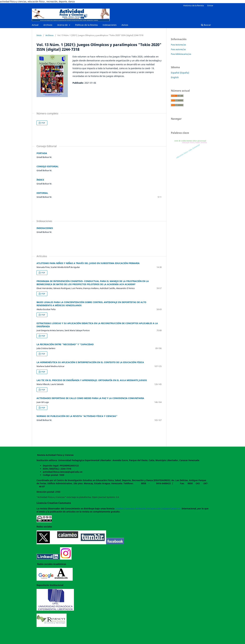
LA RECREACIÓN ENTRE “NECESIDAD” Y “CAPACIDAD (65, 344)
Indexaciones (110, 25)
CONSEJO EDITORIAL (48, 166)
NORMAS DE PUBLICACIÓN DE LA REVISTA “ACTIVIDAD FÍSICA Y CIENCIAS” (77, 416)
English (175, 77)
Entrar (210, 5)
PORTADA (42, 153)
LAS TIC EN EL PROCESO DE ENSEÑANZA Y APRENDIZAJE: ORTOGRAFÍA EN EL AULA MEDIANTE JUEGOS (92, 380)
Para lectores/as (178, 45)
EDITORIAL (42, 193)
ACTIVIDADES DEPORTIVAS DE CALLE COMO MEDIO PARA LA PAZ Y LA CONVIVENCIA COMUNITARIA (90, 398)
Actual (35, 25)
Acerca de (63, 25)
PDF (43, 123)
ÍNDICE (40, 180)
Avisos (125, 25)
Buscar (206, 25)
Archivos (48, 25)
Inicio (39, 35)
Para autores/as (178, 49)
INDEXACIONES (45, 228)
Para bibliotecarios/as (181, 54)
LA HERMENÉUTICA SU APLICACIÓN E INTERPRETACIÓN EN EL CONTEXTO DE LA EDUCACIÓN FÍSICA (90, 362)
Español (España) (180, 73)
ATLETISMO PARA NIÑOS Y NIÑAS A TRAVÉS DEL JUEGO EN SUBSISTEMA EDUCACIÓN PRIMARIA (88, 263)
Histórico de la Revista (194, 5)
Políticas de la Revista (86, 25)
